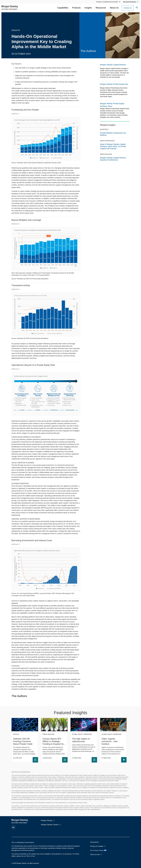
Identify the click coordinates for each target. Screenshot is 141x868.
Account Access (130, 2)
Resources (101, 8)
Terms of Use (95, 855)
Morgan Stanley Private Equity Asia (114, 84)
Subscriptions (95, 842)
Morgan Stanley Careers (50, 825)
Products (76, 8)
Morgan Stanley (47, 820)
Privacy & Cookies (97, 846)
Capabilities (63, 8)
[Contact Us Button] (128, 8)
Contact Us (128, 8)
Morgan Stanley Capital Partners (113, 65)
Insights (88, 8)
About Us (114, 8)
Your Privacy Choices (99, 850)
